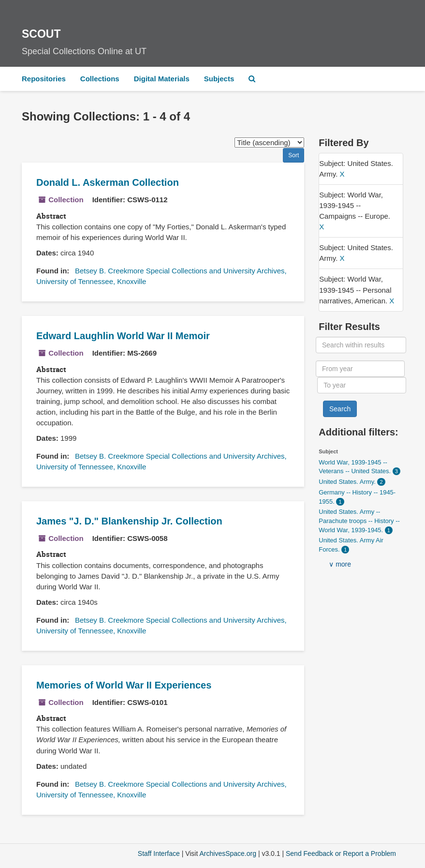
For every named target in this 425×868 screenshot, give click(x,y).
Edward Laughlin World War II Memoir (123, 336)
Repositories (44, 79)
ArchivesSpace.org (228, 853)
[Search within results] (361, 345)
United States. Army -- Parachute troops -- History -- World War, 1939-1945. (359, 521)
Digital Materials (162, 79)
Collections (100, 79)
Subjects (219, 79)
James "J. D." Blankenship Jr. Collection (129, 521)
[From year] (360, 369)
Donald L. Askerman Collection (108, 182)
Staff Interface (159, 853)
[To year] (362, 385)
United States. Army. (348, 482)
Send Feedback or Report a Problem (341, 853)
